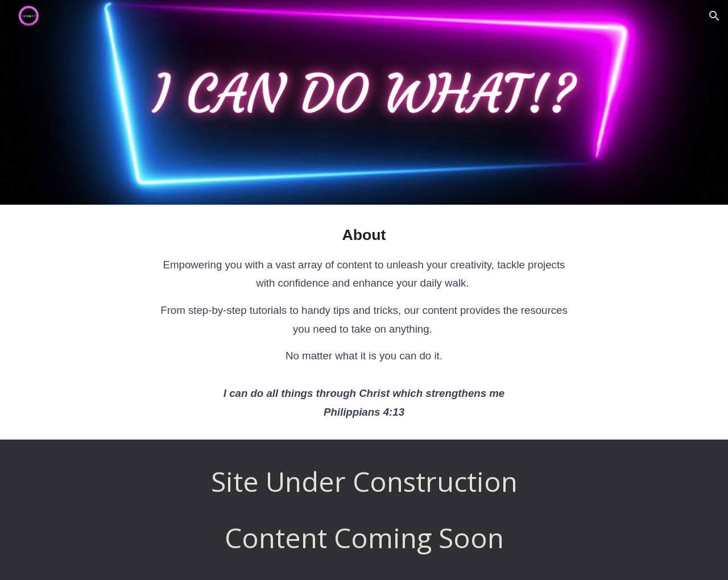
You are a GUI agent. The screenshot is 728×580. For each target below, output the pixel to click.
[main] (364, 322)
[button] (714, 16)
